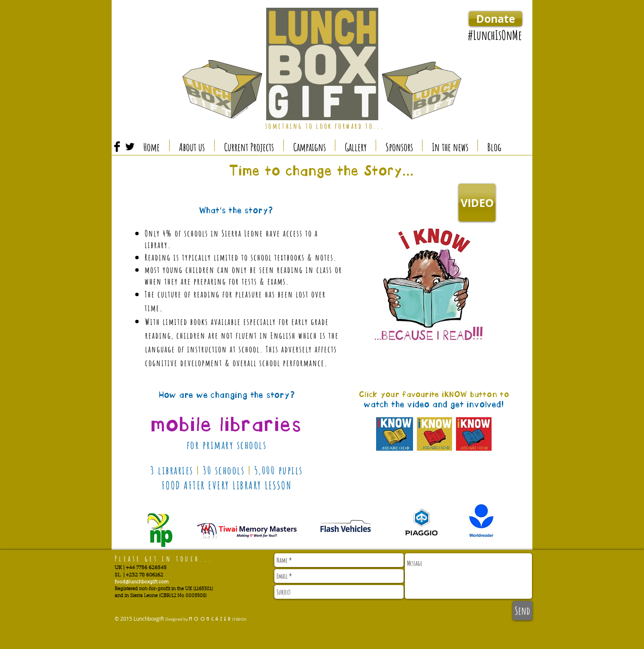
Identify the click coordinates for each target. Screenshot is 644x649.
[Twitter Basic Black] (130, 147)
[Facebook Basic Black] (117, 147)
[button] (249, 145)
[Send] (522, 611)
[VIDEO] (477, 203)
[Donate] (495, 19)
